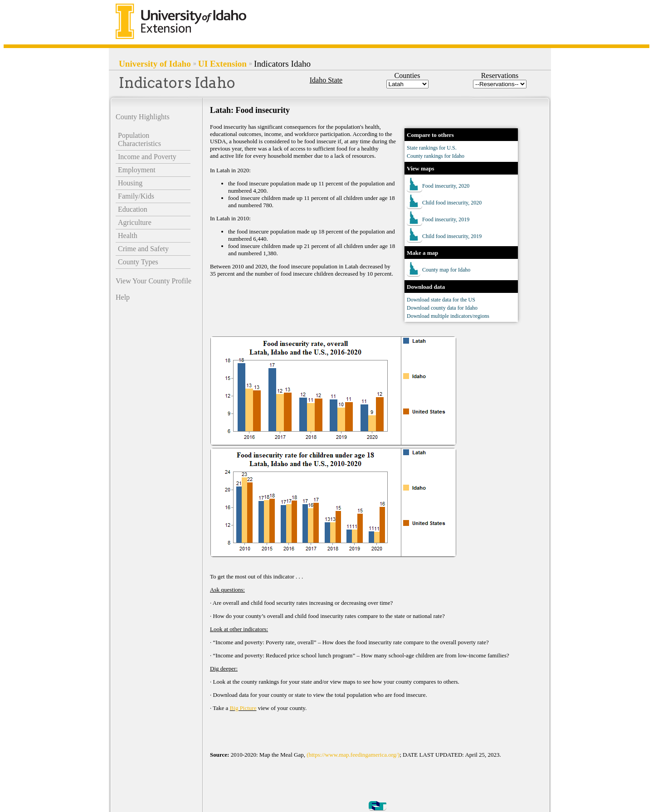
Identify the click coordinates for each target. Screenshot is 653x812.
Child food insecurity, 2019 (452, 236)
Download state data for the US (441, 300)
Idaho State (326, 80)
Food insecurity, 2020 (446, 186)
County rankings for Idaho (436, 156)
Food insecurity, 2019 (446, 219)
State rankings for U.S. (432, 148)
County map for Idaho (446, 270)
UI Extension (222, 64)
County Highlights (143, 117)
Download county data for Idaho (442, 308)
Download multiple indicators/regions (448, 316)
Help (123, 297)
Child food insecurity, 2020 (452, 203)
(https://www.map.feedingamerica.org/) (353, 755)
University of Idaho (155, 64)
